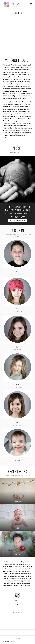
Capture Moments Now (18, 221)
